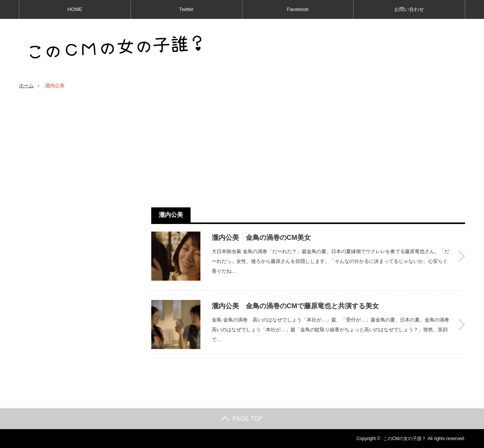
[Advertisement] (308, 148)
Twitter (186, 9)
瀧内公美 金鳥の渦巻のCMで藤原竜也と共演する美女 (295, 306)
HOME (75, 9)
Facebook (298, 9)
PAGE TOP (242, 419)
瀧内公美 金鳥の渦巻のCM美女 (261, 238)
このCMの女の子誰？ (405, 439)
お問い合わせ (409, 9)
